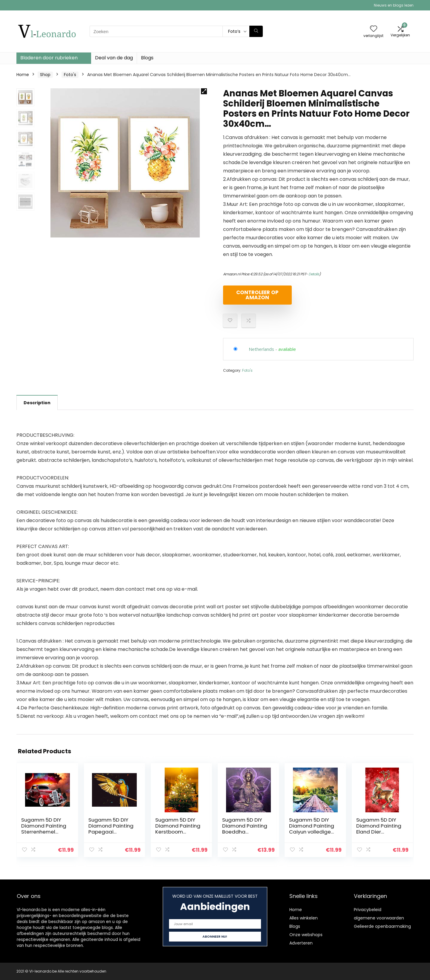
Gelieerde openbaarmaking (382, 926)
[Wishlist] (374, 29)
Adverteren (301, 943)
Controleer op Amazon (257, 295)
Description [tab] (37, 403)
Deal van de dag (114, 58)
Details (314, 274)
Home (23, 75)
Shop (45, 75)
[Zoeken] (256, 31)
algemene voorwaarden (379, 918)
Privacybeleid (368, 910)
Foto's (70, 75)
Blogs (147, 58)
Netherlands (261, 349)
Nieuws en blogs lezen (394, 5)
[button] (204, 91)
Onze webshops (306, 935)
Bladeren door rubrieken (49, 58)
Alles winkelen (304, 918)
